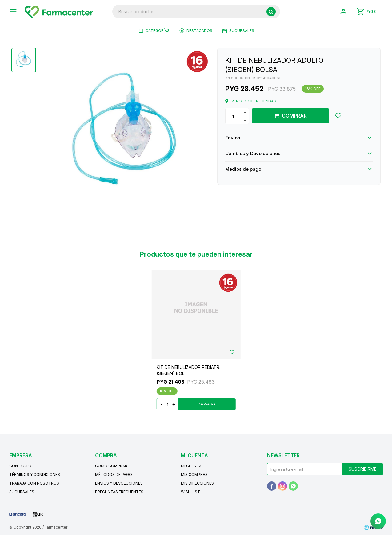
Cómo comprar (111, 466)
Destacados (199, 31)
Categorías (158, 31)
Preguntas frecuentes (119, 492)
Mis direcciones (197, 483)
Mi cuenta (191, 466)
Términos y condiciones (35, 475)
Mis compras (194, 475)
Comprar (294, 116)
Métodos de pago (114, 475)
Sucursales (242, 31)
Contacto (20, 466)
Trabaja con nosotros (34, 483)
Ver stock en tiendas (254, 101)
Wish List (190, 492)
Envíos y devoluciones (119, 483)
